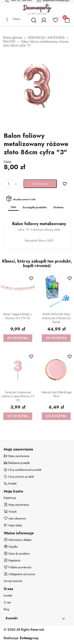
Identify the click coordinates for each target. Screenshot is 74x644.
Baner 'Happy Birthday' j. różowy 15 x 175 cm (18, 316)
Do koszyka (40, 184)
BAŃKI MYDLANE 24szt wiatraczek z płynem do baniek (56, 318)
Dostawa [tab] (58, 207)
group (29, 638)
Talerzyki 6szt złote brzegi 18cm (56, 394)
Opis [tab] (13, 207)
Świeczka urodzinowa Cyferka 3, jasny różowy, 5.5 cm (18, 396)
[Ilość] (8, 184)
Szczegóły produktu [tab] (35, 207)
